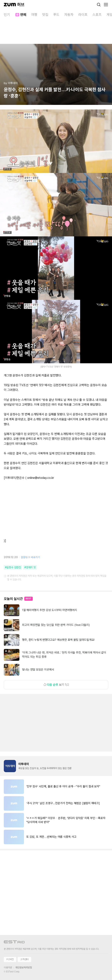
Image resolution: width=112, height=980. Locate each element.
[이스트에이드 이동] (14, 943)
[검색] (99, 5)
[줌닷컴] (10, 5)
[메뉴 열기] (106, 5)
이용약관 (8, 968)
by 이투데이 (11, 83)
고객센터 (24, 959)
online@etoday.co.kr (41, 478)
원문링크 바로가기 (30, 557)
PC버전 (10, 959)
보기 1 (56, 685)
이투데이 (24, 764)
